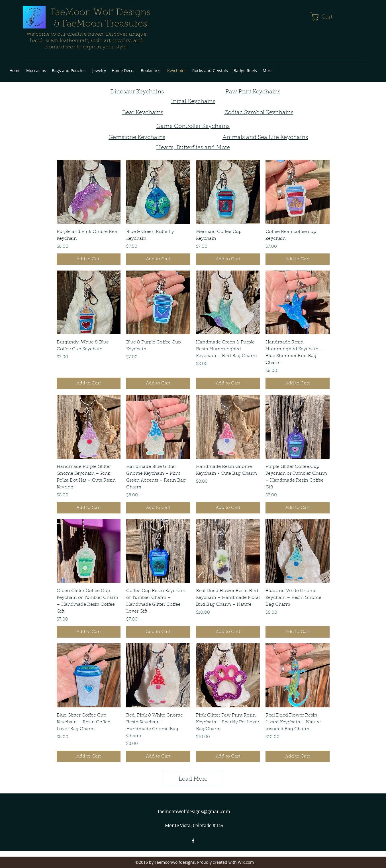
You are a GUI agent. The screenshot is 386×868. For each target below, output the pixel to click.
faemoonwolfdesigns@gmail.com (194, 811)
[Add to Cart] (89, 259)
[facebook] (193, 841)
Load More (193, 779)
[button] (326, 17)
